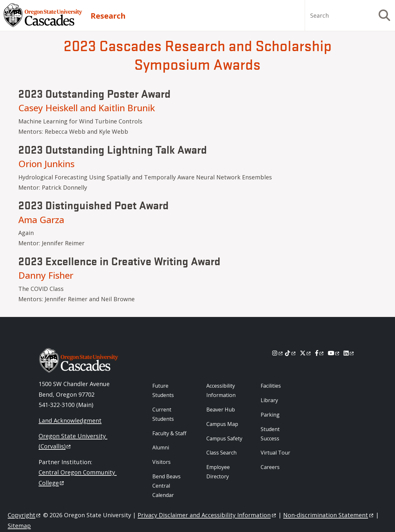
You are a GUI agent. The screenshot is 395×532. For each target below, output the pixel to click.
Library (269, 400)
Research (108, 16)
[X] (306, 353)
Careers (270, 467)
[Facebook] (320, 353)
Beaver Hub (221, 410)
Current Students (163, 414)
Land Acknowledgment (70, 420)
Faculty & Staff (169, 433)
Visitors (162, 462)
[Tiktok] (291, 353)
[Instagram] (278, 353)
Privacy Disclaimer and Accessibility (207, 515)
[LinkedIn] (349, 353)
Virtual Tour (275, 453)
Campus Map (222, 424)
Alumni (161, 447)
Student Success (270, 434)
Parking (270, 415)
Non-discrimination (329, 515)
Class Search (221, 453)
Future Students (163, 390)
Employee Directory (218, 472)
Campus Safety (224, 438)
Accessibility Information (221, 390)
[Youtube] (334, 353)
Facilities (271, 386)
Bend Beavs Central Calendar (166, 486)
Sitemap (19, 526)
